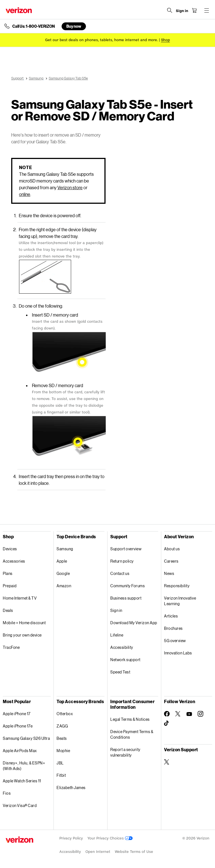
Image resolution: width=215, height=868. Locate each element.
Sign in (116, 610)
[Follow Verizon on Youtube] (189, 714)
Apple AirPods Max (20, 751)
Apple (62, 561)
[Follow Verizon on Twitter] (178, 714)
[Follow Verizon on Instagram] (200, 714)
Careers (171, 561)
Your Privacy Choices (110, 838)
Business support (126, 598)
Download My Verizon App (134, 623)
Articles (171, 616)
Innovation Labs (178, 653)
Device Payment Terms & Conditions (132, 734)
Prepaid (10, 586)
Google (63, 573)
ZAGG (62, 726)
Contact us (120, 573)
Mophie (63, 751)
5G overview (175, 641)
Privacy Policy (71, 838)
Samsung (65, 549)
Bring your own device (22, 635)
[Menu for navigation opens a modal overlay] (207, 10)
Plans (8, 573)
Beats (62, 738)
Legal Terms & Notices (130, 719)
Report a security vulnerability (125, 752)
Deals (8, 610)
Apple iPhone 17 (17, 714)
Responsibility (177, 586)
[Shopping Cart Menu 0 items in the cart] (194, 10)
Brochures (173, 628)
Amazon (64, 586)
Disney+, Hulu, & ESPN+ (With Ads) (24, 766)
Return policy (122, 561)
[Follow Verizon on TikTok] (167, 723)
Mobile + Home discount (24, 623)
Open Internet (98, 852)
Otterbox (65, 714)
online (25, 194)
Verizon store (70, 187)
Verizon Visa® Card (20, 805)
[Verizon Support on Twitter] (167, 762)
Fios (7, 793)
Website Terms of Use (134, 852)
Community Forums (128, 586)
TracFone (11, 647)
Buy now (74, 26)
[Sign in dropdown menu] (182, 11)
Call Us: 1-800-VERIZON (34, 26)
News (169, 573)
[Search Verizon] (170, 10)
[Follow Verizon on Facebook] (167, 714)
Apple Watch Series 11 (22, 781)
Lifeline (117, 635)
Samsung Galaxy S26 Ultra (26, 738)
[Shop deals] (165, 40)
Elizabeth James (71, 788)
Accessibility (122, 647)
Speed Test (120, 672)
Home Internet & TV (20, 598)
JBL (60, 763)
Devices (10, 549)
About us (172, 549)
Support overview (126, 549)
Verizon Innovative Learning (180, 601)
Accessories (14, 561)
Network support (125, 660)
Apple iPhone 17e (18, 726)
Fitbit (61, 775)
